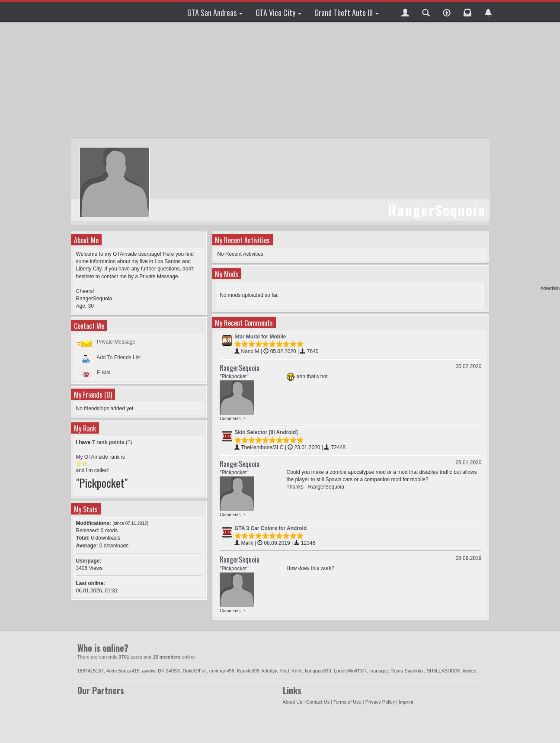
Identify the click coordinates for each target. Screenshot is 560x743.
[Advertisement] (280, 80)
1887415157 (91, 671)
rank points (110, 442)
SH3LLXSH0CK (444, 671)
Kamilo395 (248, 671)
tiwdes (470, 671)
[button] (405, 12)
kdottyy (269, 671)
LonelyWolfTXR (350, 671)
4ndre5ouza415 (123, 671)
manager (379, 671)
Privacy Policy (380, 702)
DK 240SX (169, 671)
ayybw (149, 671)
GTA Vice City (278, 13)
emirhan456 (222, 671)
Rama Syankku (407, 671)
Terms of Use (347, 702)
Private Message (116, 342)
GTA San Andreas (215, 13)
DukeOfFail (195, 671)
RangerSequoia (240, 368)
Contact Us (318, 702)
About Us (293, 702)
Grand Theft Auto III (347, 13)
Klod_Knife (291, 671)
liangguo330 (318, 671)
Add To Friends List (119, 357)
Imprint (406, 702)
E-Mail (104, 373)
